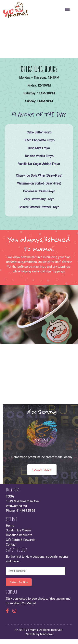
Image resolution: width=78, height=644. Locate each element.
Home (10, 526)
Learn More (42, 470)
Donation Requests (19, 535)
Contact (11, 545)
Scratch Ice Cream (18, 530)
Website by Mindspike (39, 634)
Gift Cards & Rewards (21, 540)
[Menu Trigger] (67, 10)
